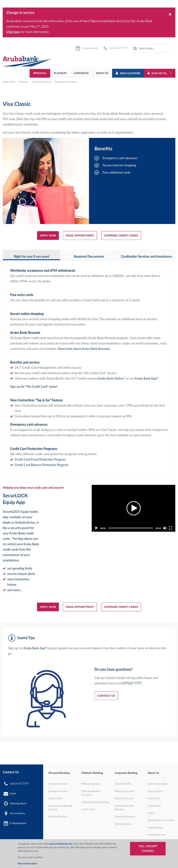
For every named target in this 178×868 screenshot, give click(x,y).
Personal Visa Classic (66, 82)
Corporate (81, 73)
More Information (28, 863)
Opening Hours (18, 803)
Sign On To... (160, 73)
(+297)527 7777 (131, 683)
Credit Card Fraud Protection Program (40, 459)
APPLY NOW (48, 235)
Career (151, 813)
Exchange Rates (123, 824)
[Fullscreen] (171, 528)
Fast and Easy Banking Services (60, 808)
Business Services (124, 798)
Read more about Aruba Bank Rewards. (84, 349)
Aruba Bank (9, 82)
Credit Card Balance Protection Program (42, 465)
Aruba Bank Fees (157, 835)
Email (13, 793)
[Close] (170, 14)
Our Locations (17, 813)
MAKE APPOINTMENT (80, 235)
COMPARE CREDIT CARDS (121, 235)
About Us (102, 73)
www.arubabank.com (60, 844)
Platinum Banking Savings (95, 802)
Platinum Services (91, 784)
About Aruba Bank (158, 784)
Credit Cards (55, 798)
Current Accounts (58, 784)
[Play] (134, 508)
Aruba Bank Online (111, 378)
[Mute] (165, 528)
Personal (40, 73)
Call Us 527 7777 (119, 48)
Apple (7, 522)
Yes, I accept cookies (148, 849)
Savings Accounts (58, 791)
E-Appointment (90, 48)
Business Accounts (125, 791)
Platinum (60, 73)
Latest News (154, 806)
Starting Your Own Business (124, 808)
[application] (133, 508)
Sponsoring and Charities (161, 820)
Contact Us (106, 696)
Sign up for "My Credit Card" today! (34, 386)
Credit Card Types (41, 82)
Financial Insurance (125, 817)
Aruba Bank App (146, 378)
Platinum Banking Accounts (91, 793)
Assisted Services (58, 817)
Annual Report (155, 827)
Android (20, 522)
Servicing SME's (123, 784)
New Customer (130, 73)
